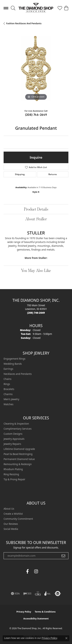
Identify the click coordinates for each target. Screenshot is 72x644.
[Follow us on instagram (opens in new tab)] (36, 571)
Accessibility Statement (36, 619)
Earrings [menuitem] (8, 369)
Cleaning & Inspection (16, 424)
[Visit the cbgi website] (38, 594)
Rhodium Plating (13, 469)
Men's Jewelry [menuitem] (11, 399)
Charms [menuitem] (8, 394)
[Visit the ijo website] (27, 594)
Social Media (11, 529)
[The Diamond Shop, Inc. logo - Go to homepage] (36, 8)
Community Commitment (18, 519)
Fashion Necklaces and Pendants (24, 23)
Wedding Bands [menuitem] (13, 364)
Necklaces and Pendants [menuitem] (18, 374)
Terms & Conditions (45, 612)
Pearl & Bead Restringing (18, 454)
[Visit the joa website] (48, 594)
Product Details (36, 209)
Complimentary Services (18, 429)
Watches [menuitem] (8, 404)
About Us (9, 509)
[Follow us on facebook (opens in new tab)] (27, 571)
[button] (13, 8)
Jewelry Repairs (12, 444)
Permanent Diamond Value (19, 459)
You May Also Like (36, 270)
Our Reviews (11, 524)
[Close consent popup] (66, 638)
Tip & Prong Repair (14, 479)
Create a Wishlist (13, 514)
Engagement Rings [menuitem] (14, 359)
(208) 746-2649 (36, 115)
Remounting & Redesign (18, 464)
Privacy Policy (24, 612)
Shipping (20, 174)
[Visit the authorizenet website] (58, 594)
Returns (53, 174)
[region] (36, 69)
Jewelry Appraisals (14, 439)
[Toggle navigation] (6, 8)
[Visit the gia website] (15, 594)
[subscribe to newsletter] (63, 556)
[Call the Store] (36, 313)
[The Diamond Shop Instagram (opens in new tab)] (45, 571)
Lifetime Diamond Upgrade (19, 449)
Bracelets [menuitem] (9, 389)
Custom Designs (13, 434)
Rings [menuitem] (7, 384)
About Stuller (36, 219)
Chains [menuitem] (7, 379)
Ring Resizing (11, 474)
